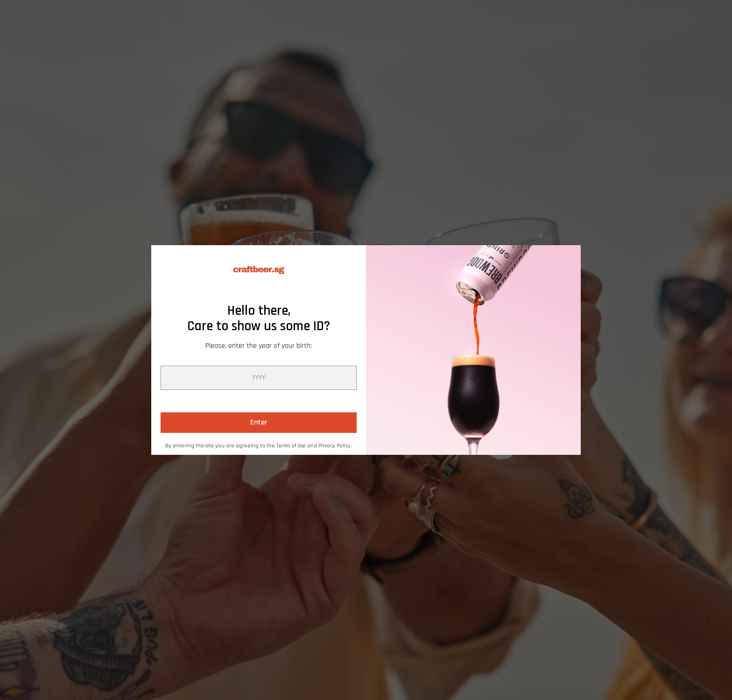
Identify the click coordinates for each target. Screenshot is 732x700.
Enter (259, 422)
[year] (259, 378)
